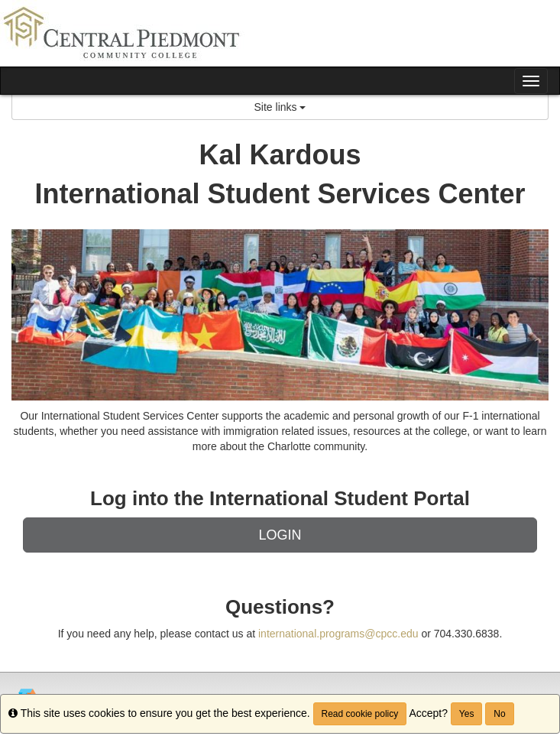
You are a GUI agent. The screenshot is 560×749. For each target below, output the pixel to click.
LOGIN (280, 535)
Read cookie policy (360, 714)
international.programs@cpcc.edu (338, 634)
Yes (467, 714)
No (499, 714)
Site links (280, 107)
